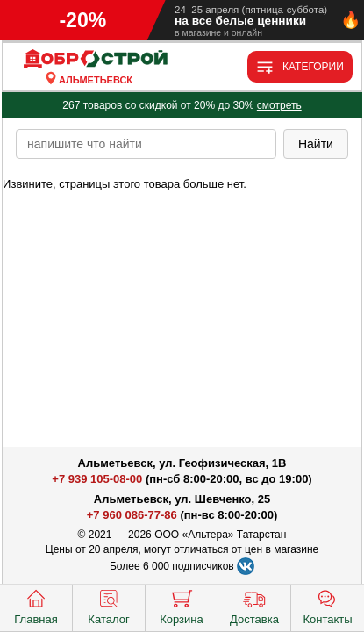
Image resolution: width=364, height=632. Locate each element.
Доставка (254, 606)
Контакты (327, 606)
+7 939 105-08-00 (97, 479)
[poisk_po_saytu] (146, 144)
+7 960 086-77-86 (132, 515)
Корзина (182, 606)
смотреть (279, 105)
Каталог (108, 606)
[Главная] (96, 59)
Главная (36, 606)
